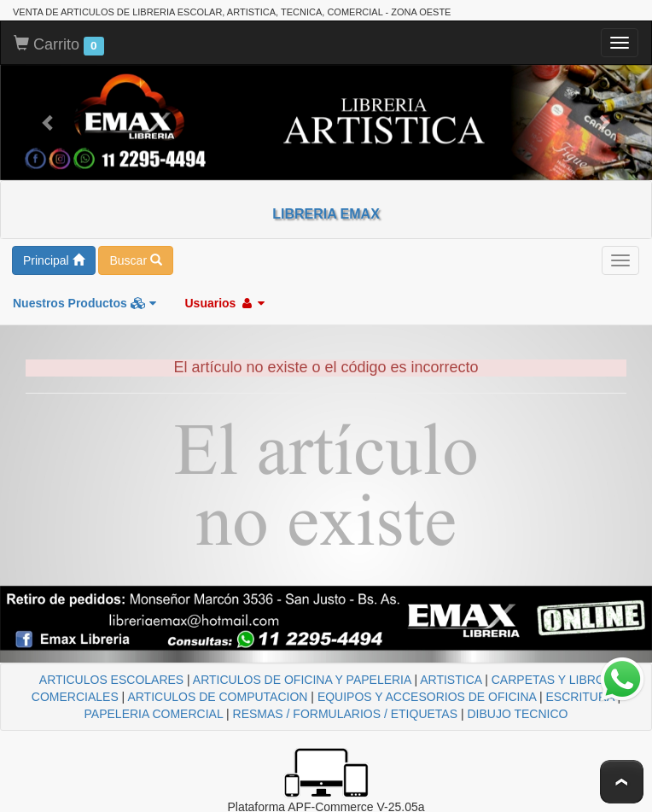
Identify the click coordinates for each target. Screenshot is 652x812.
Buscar (135, 260)
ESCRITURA (580, 697)
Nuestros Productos (84, 303)
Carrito (59, 45)
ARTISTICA (451, 680)
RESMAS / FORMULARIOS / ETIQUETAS (345, 714)
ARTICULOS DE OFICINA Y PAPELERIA (302, 680)
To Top (622, 782)
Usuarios (224, 303)
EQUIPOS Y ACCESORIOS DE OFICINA (427, 697)
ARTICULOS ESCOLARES (111, 680)
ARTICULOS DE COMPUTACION (217, 697)
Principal (54, 260)
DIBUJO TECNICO (517, 714)
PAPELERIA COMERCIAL (154, 714)
